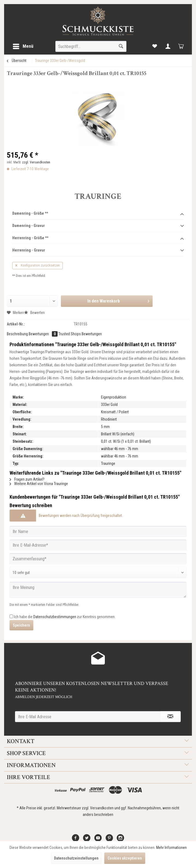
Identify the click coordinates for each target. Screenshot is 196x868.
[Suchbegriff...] (91, 46)
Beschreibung (17, 334)
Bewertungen (44, 334)
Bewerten (34, 313)
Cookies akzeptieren (125, 858)
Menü (23, 45)
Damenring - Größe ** (98, 214)
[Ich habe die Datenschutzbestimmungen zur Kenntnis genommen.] (11, 616)
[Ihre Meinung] (98, 590)
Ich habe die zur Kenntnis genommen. (65, 617)
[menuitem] (23, 46)
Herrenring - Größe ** (98, 238)
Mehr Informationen (171, 848)
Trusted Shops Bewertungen (80, 334)
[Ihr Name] (98, 531)
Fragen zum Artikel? (27, 479)
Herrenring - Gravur (98, 250)
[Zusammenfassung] (98, 559)
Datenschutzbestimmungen (55, 617)
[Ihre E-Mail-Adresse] (98, 545)
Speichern (21, 625)
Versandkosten (102, 808)
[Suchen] (121, 46)
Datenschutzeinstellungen (76, 858)
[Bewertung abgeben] (98, 573)
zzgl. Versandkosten (36, 162)
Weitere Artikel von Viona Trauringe (39, 484)
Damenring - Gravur (98, 226)
